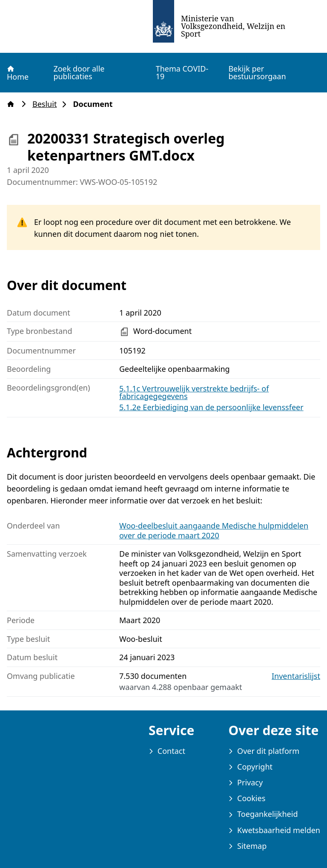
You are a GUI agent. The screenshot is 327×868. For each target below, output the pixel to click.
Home (17, 73)
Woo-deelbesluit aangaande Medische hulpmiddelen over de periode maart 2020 (214, 530)
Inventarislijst (296, 676)
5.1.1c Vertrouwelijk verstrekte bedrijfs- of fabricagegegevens (194, 392)
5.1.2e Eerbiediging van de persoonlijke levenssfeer (211, 407)
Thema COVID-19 (182, 72)
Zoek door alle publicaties (79, 72)
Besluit (47, 104)
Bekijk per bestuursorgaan (257, 72)
